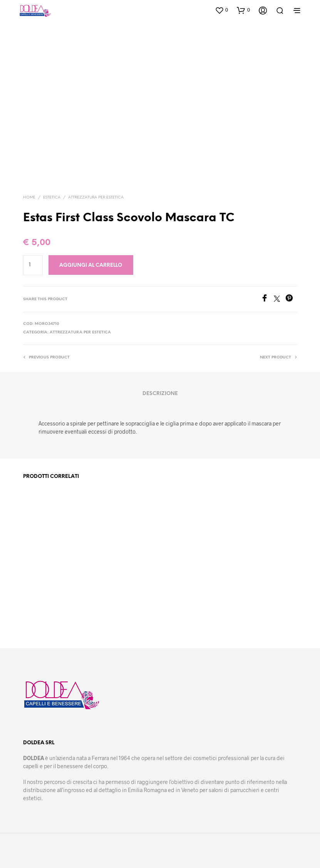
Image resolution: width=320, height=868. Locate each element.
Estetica (52, 198)
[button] (221, 10)
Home (29, 198)
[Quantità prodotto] (33, 265)
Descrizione (160, 394)
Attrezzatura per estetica (96, 198)
